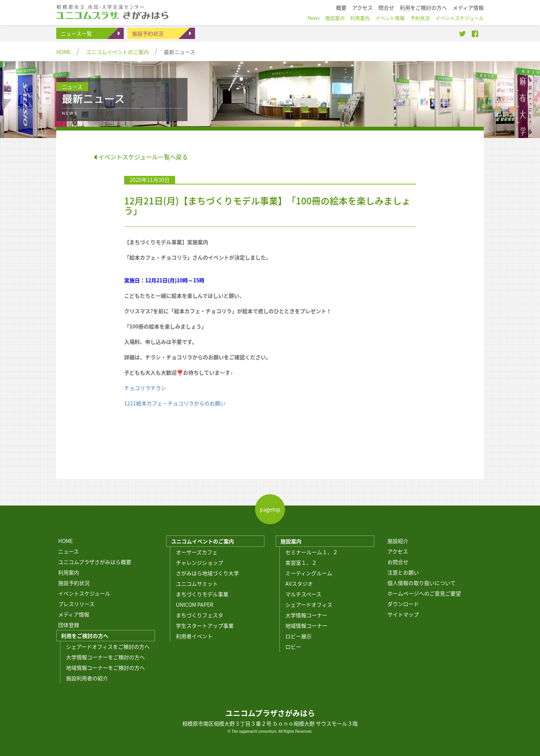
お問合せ (398, 562)
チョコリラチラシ (145, 388)
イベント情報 (390, 18)
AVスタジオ (299, 583)
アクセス (398, 551)
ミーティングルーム (309, 573)
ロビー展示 (298, 636)
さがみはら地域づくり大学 (207, 573)
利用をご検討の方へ (85, 636)
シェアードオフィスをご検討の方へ (108, 646)
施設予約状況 (148, 33)
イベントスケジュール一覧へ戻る (141, 157)
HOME (64, 52)
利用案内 (69, 572)
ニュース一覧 (76, 33)
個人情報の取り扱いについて (421, 583)
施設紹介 (398, 541)
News (313, 18)
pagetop (270, 509)
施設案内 (291, 541)
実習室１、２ (301, 562)
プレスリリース (76, 604)
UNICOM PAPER (195, 604)
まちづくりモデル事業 (202, 594)
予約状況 (420, 18)
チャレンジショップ (199, 562)
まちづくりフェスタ (199, 615)
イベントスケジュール (84, 593)
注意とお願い (403, 572)
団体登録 (69, 625)
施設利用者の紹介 (87, 678)
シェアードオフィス (309, 604)
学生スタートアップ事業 (205, 625)
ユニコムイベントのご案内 (117, 52)
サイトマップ (403, 614)
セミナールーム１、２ (312, 552)
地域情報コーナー (306, 625)
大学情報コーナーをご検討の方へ (105, 657)
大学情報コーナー (306, 615)
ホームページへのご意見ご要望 (424, 593)
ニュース (68, 551)
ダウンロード (403, 604)
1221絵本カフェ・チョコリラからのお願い (175, 403)
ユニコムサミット (197, 583)
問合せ (386, 7)
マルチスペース (303, 594)
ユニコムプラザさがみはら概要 (95, 562)
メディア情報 (74, 614)
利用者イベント (194, 636)
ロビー (293, 646)
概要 (341, 7)
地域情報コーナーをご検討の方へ (105, 667)
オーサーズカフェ (197, 552)
